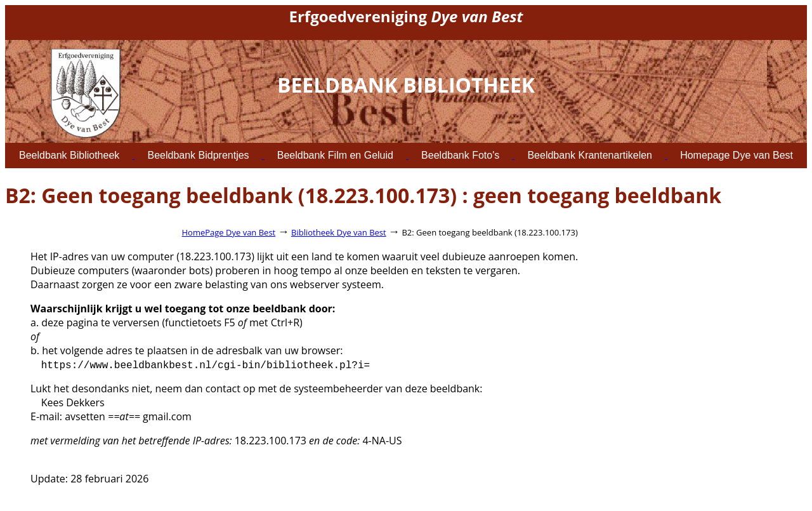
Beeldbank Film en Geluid (335, 155)
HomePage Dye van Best (229, 232)
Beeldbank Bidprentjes (198, 155)
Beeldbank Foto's (460, 155)
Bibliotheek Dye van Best (339, 232)
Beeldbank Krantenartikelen (590, 155)
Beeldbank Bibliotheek (69, 155)
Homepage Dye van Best (737, 155)
